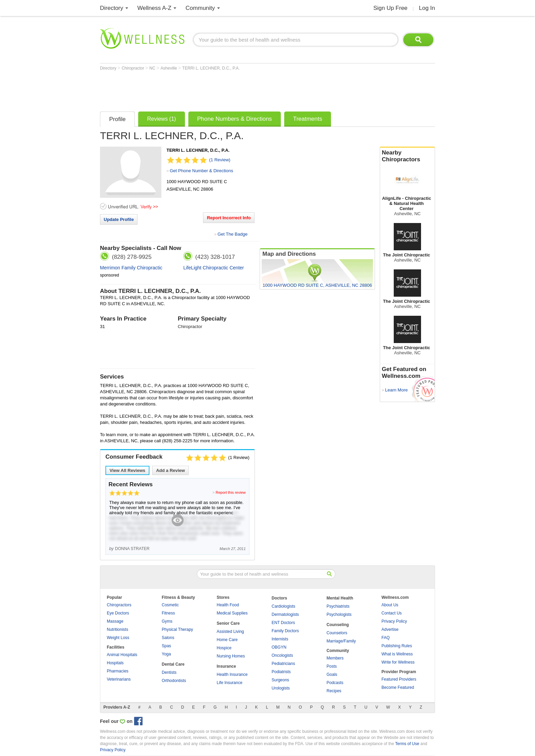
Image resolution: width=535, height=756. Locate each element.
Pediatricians (283, 664)
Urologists (281, 688)
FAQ (386, 638)
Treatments (308, 119)
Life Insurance (229, 683)
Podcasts (335, 683)
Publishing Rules (397, 646)
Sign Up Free (390, 8)
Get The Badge (232, 234)
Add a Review (170, 470)
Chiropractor (133, 68)
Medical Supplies (232, 613)
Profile (117, 119)
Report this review (231, 492)
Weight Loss (118, 638)
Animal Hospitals (122, 655)
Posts (332, 666)
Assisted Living (230, 632)
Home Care (227, 640)
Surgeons (280, 680)
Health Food (228, 605)
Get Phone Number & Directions (201, 171)
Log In (427, 8)
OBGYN (279, 647)
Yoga (166, 654)
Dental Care (173, 664)
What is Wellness (397, 654)
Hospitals (115, 663)
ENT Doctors (283, 623)
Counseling (338, 625)
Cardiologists (283, 606)
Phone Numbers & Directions (235, 119)
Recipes (334, 691)
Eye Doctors (118, 613)
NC (153, 68)
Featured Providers (399, 679)
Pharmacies (118, 671)
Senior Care (228, 623)
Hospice (224, 648)
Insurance (226, 666)
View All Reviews (127, 470)
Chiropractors (119, 605)
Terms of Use (407, 744)
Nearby (407, 156)
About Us (390, 605)
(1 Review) (220, 160)
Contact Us (392, 613)
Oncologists (282, 655)
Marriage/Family (341, 641)
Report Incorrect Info (229, 218)
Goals (332, 675)
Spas (166, 646)
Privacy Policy (394, 621)
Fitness (168, 613)
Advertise (390, 629)
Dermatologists (285, 614)
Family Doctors (285, 631)
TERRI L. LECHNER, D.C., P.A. (211, 68)
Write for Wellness (398, 662)
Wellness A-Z (155, 8)
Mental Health (340, 598)
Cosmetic (170, 605)
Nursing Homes (231, 656)
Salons (168, 638)
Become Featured (398, 687)
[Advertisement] (224, 89)
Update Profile (119, 219)
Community (200, 8)
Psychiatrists (338, 606)
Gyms (167, 621)
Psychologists (339, 614)
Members (335, 658)
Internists (280, 639)
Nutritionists (118, 629)
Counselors (337, 633)
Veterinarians (119, 679)
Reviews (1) (161, 119)
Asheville (169, 68)
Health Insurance (232, 675)
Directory (112, 8)
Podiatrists (281, 672)
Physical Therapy (177, 629)
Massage (115, 621)
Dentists (169, 672)
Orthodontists (174, 681)
